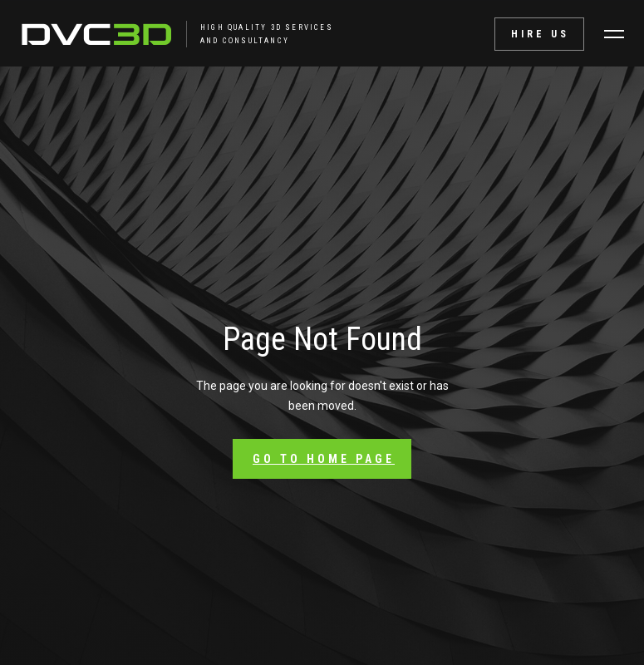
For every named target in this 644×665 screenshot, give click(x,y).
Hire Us (540, 34)
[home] (143, 34)
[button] (614, 34)
